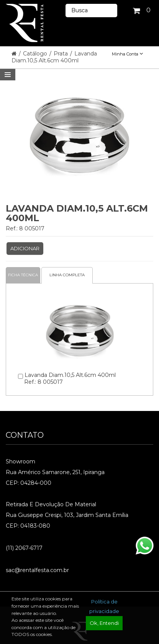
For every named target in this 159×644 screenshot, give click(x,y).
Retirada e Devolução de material (51, 504)
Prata (61, 54)
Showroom (20, 461)
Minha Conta (127, 54)
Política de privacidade (104, 606)
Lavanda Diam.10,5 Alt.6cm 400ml (54, 57)
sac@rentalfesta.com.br (37, 570)
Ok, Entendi (104, 623)
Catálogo (36, 54)
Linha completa (67, 275)
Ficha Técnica (23, 275)
